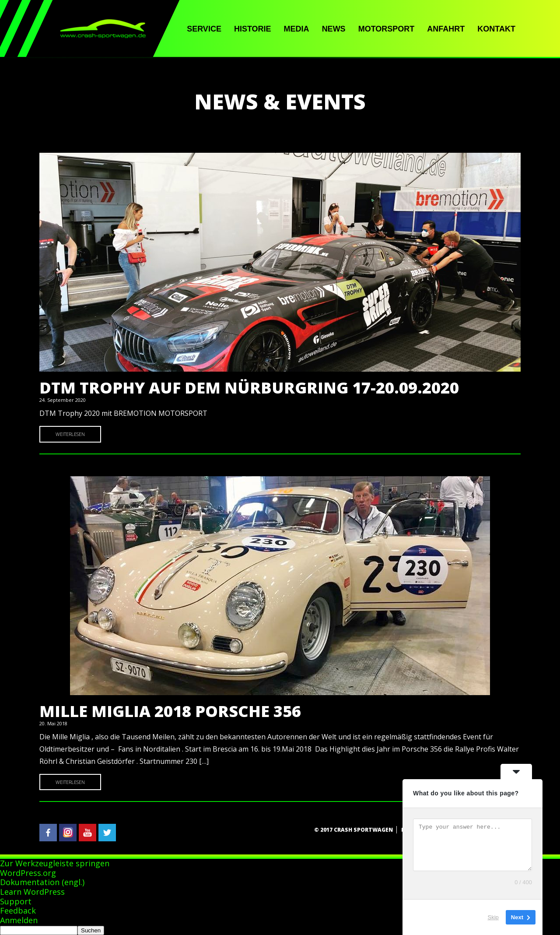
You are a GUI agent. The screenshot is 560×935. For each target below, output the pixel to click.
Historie (253, 29)
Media (297, 29)
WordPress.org (28, 873)
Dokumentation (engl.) (42, 882)
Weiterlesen (70, 434)
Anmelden (19, 920)
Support (16, 901)
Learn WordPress (32, 892)
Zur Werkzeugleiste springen (55, 863)
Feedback (18, 910)
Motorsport (387, 29)
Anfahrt (446, 29)
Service (204, 29)
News (334, 29)
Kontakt (496, 29)
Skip (493, 917)
